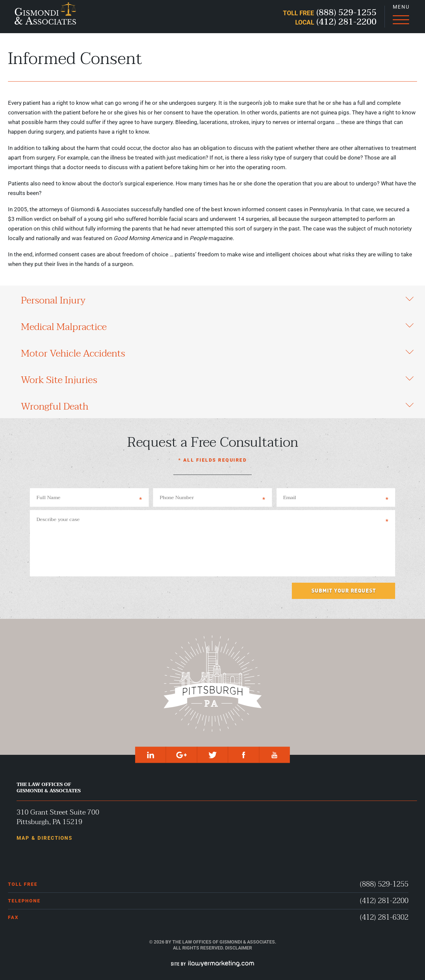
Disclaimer (239, 948)
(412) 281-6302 (384, 917)
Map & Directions (44, 838)
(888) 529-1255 (384, 884)
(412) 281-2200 (384, 901)
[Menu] (401, 17)
